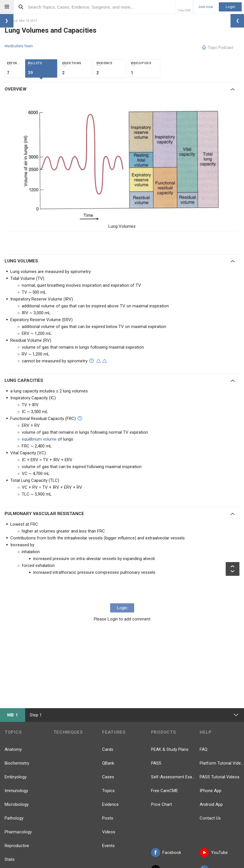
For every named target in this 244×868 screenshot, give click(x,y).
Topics (108, 791)
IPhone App (211, 791)
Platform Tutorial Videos (222, 763)
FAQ (204, 749)
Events (108, 846)
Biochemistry (17, 763)
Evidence (110, 804)
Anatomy (13, 749)
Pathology (14, 818)
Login (230, 7)
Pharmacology (18, 832)
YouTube (214, 853)
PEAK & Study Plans (170, 749)
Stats (10, 859)
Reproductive (17, 846)
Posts (108, 818)
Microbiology (17, 804)
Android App (211, 804)
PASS (156, 763)
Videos (109, 832)
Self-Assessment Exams (173, 777)
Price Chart (161, 804)
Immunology (16, 791)
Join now (206, 7)
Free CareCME (164, 791)
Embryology (16, 777)
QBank (108, 763)
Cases (108, 777)
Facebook (166, 853)
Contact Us (210, 818)
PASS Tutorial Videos (220, 777)
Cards (108, 749)
